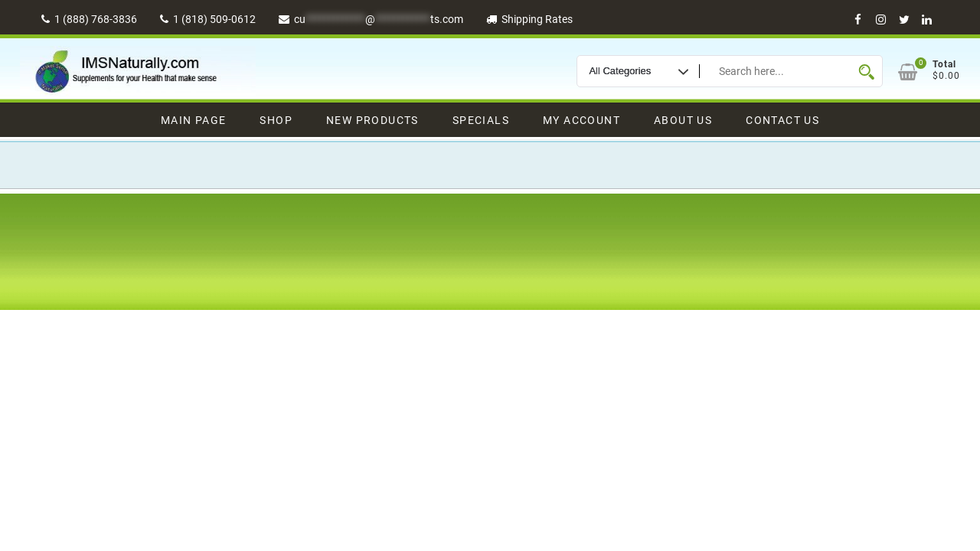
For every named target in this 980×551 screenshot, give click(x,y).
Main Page (194, 120)
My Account (581, 120)
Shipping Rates (529, 19)
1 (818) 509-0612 (208, 19)
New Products (372, 120)
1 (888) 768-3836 (89, 19)
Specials (481, 120)
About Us (683, 120)
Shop (276, 120)
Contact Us (782, 120)
